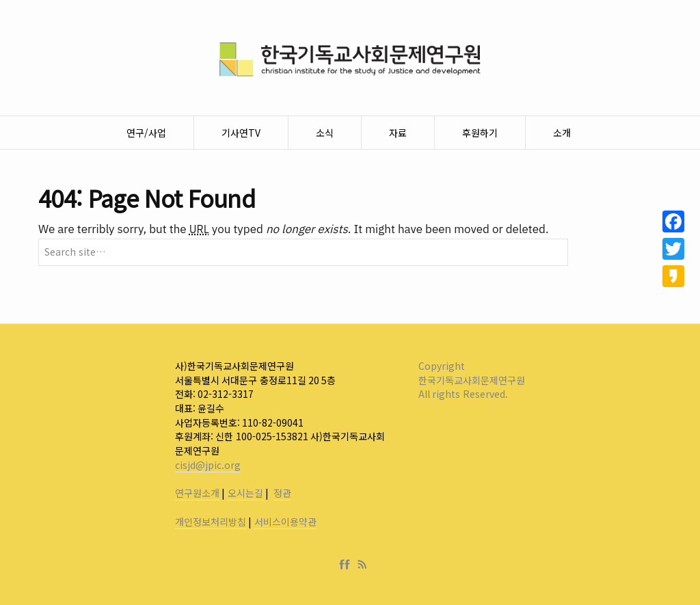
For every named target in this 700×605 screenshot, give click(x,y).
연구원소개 (197, 493)
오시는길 (245, 493)
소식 (325, 133)
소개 (562, 133)
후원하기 (480, 133)
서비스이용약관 (285, 522)
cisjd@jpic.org (208, 465)
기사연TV (241, 133)
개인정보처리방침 (211, 522)
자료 (398, 133)
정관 (282, 493)
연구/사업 (146, 133)
